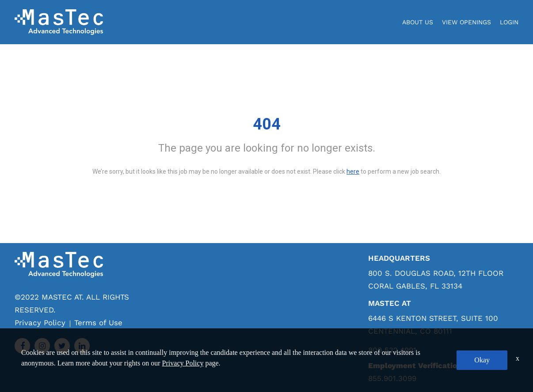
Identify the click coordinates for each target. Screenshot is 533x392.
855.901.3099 (392, 378)
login (509, 22)
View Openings (466, 22)
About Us (418, 22)
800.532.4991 (392, 350)
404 (267, 124)
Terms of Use (98, 323)
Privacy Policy (40, 323)
